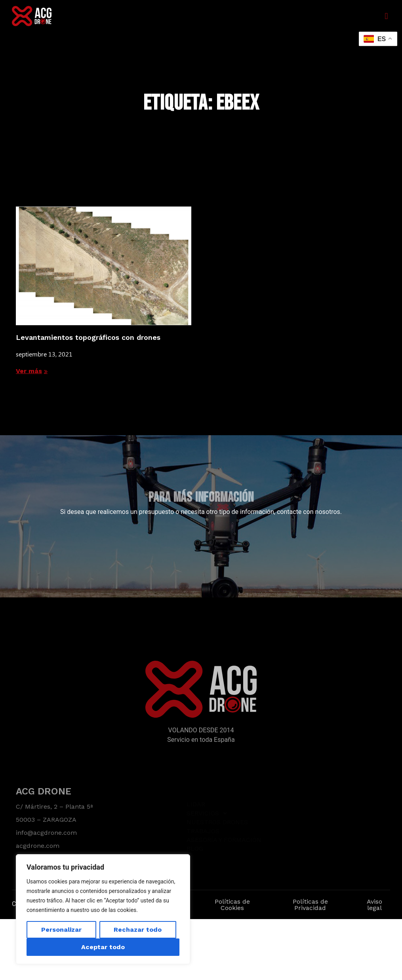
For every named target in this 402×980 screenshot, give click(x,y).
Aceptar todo (103, 947)
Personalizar (61, 930)
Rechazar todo (138, 930)
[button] (386, 16)
